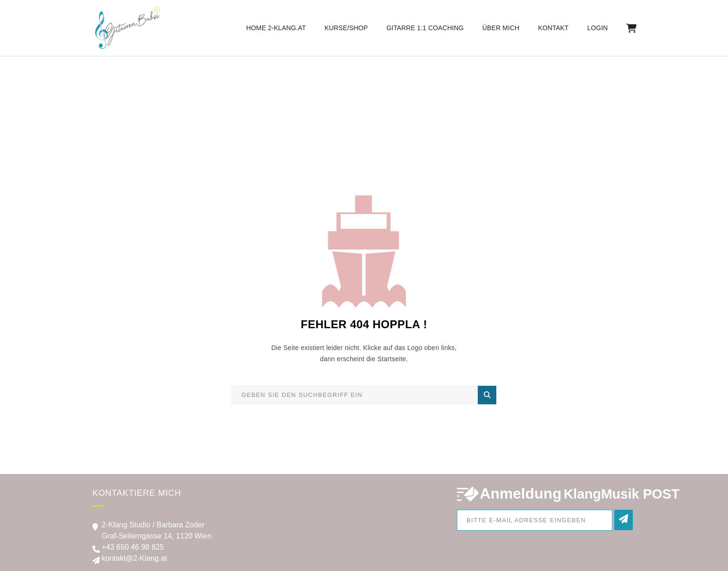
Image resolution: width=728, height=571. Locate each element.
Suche (487, 395)
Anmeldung (520, 493)
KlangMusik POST (622, 494)
